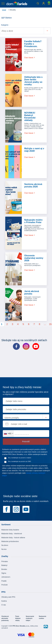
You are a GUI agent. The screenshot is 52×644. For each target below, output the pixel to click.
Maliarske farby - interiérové (12, 534)
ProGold (4, 585)
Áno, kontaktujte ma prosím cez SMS (20, 461)
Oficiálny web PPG (8, 597)
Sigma (4, 573)
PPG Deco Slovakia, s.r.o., (21, 626)
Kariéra (4, 601)
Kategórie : (5, 25)
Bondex (4, 569)
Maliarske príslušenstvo (10, 541)
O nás (4, 605)
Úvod (4, 10)
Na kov (4, 549)
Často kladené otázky (18, 618)
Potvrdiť (26, 442)
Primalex (5, 561)
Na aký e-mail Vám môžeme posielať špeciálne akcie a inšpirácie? (26, 393)
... (45, 324)
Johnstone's (6, 577)
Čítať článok (30, 58)
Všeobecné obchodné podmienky (5, 618)
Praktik (4, 581)
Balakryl (4, 565)
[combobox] (8, 434)
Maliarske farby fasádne (10, 530)
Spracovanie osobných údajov (30, 618)
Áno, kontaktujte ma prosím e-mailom (20, 458)
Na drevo (5, 545)
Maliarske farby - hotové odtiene (13, 538)
